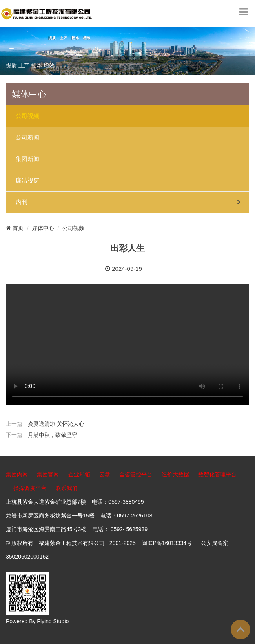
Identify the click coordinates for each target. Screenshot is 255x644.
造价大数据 (175, 474)
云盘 (105, 474)
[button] (12, 48)
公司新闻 (27, 137)
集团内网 (17, 474)
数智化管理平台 (217, 474)
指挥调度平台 (30, 488)
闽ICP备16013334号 (167, 543)
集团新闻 (27, 159)
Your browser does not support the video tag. (127, 344)
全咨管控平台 (136, 474)
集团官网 (48, 474)
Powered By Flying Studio (37, 621)
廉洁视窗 (27, 181)
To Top (240, 630)
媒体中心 (43, 228)
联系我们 (67, 488)
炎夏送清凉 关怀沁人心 (56, 424)
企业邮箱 (79, 474)
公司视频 (27, 116)
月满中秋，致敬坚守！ (55, 435)
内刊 (22, 202)
